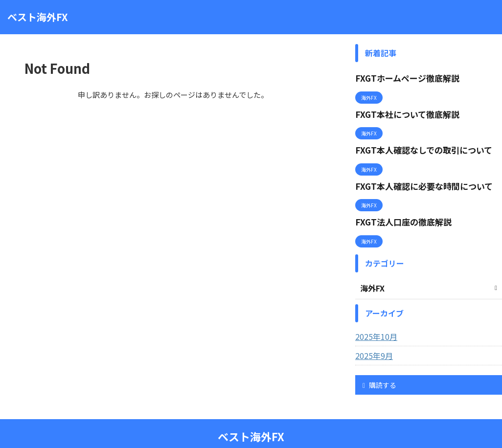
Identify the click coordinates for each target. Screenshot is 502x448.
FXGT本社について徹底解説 (401, 110)
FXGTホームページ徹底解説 (401, 77)
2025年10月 (374, 319)
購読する (379, 368)
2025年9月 (372, 338)
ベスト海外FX (38, 17)
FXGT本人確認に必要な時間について (416, 175)
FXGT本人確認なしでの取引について (416, 142)
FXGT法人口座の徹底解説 (398, 207)
